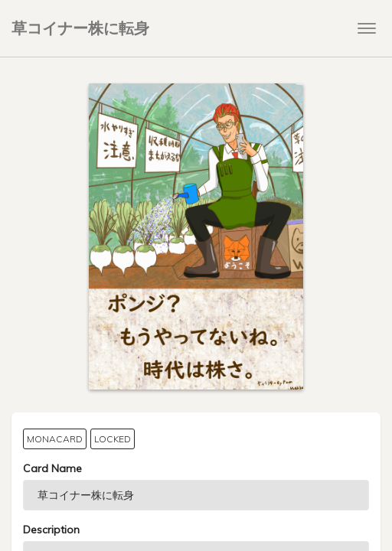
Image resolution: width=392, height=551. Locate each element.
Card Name (52, 468)
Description (51, 530)
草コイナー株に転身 (80, 28)
